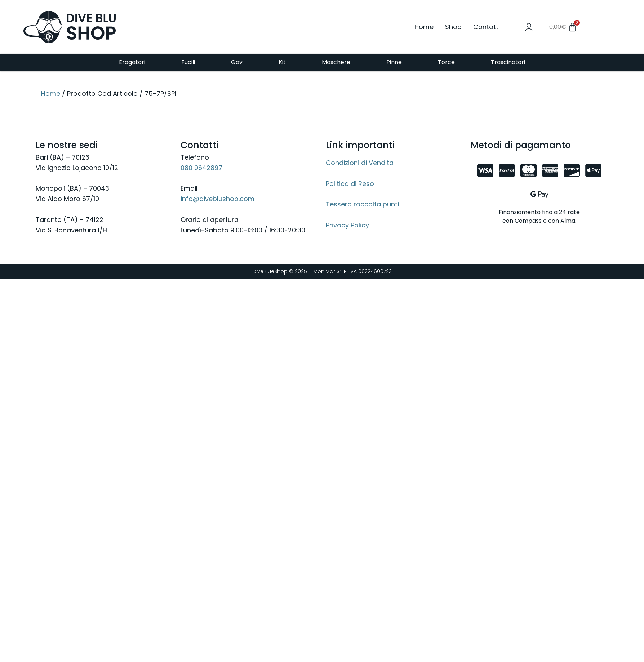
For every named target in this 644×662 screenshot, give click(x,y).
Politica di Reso (350, 184)
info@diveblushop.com (217, 199)
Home (424, 27)
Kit (282, 62)
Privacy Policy (347, 225)
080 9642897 (201, 168)
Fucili (188, 62)
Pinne (394, 62)
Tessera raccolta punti (362, 204)
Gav (237, 62)
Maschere (336, 62)
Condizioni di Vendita (360, 163)
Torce (446, 62)
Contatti (487, 27)
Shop (453, 27)
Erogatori (132, 62)
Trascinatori (508, 62)
